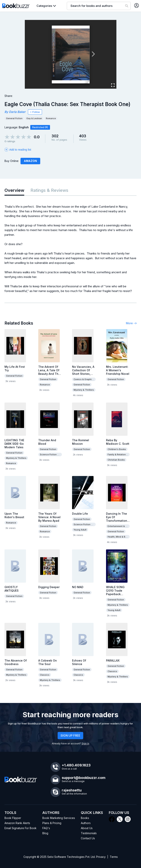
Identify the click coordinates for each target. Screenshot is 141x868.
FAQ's (46, 828)
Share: (9, 96)
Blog (45, 833)
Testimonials (89, 833)
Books (85, 818)
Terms (114, 857)
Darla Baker (17, 112)
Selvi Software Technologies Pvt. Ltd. (71, 857)
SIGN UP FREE (70, 735)
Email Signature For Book (21, 828)
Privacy (101, 857)
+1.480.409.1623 (76, 765)
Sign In (85, 743)
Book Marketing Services (59, 818)
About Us (87, 828)
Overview (14, 190)
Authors (86, 823)
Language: (17, 127)
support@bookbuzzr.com (84, 778)
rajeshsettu (72, 790)
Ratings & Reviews (49, 190)
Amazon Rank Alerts (17, 823)
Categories (44, 6)
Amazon (30, 161)
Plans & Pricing (52, 823)
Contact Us (88, 838)
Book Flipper (13, 818)
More (131, 323)
